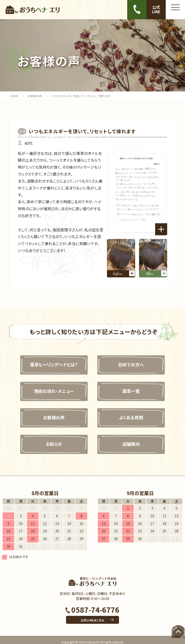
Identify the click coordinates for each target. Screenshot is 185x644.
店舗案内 (134, 440)
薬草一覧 (134, 387)
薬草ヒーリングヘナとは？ (51, 360)
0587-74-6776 (92, 605)
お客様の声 (35, 96)
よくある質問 (134, 413)
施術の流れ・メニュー (51, 387)
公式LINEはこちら (93, 616)
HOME (14, 96)
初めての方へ (134, 360)
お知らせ (51, 440)
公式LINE (156, 9)
